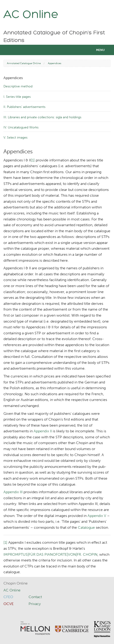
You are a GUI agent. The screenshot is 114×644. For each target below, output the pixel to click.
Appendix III (13, 492)
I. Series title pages (17, 97)
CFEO (8, 597)
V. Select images (15, 138)
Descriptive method (18, 86)
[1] (33, 160)
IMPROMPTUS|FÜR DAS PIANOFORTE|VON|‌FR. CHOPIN (50, 554)
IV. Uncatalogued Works (21, 127)
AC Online (31, 15)
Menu (100, 50)
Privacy (35, 604)
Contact (35, 597)
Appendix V (97, 516)
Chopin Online (16, 583)
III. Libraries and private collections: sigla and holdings (42, 117)
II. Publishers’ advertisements (24, 107)
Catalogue (86, 527)
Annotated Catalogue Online (24, 63)
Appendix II (43, 431)
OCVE (9, 604)
